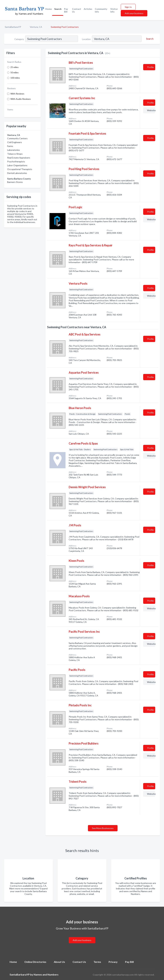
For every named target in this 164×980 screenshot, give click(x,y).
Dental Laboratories (17, 173)
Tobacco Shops (15, 154)
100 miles (15, 78)
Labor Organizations (17, 165)
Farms (10, 146)
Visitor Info (114, 10)
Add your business (134, 13)
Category (19, 39)
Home (49, 9)
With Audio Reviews (21, 99)
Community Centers (17, 138)
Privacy (113, 962)
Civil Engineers (15, 142)
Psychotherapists (16, 161)
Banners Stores (15, 182)
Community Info (101, 10)
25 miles (14, 67)
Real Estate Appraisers (19, 158)
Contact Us (77, 10)
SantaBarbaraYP (13, 27)
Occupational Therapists (20, 169)
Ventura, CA (36, 27)
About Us (59, 962)
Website (151, 110)
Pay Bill (66, 10)
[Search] (149, 39)
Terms (97, 962)
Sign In (128, 7)
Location (86, 39)
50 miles (14, 72)
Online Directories (35, 962)
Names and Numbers (46, 974)
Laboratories (14, 150)
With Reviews (17, 94)
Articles (88, 9)
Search (58, 9)
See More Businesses (103, 828)
